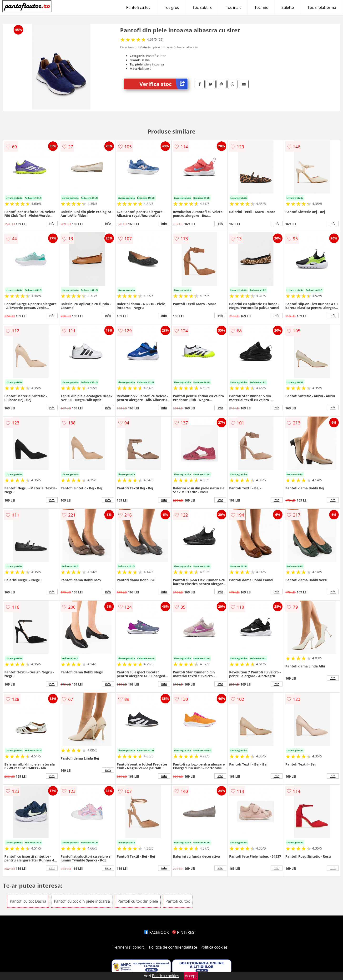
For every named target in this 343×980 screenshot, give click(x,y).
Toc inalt (233, 7)
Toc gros (172, 7)
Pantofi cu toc (138, 7)
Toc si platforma (322, 7)
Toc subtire (202, 7)
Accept (191, 976)
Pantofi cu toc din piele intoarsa (82, 901)
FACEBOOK (157, 932)
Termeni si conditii (129, 947)
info (52, 224)
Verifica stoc (164, 84)
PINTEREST (184, 932)
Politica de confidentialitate (173, 947)
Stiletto (288, 7)
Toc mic (261, 7)
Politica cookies (214, 947)
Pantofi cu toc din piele (138, 901)
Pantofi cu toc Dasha (28, 901)
